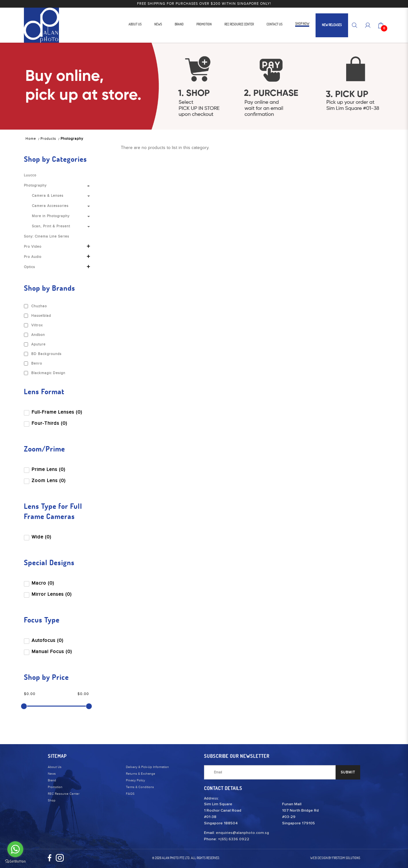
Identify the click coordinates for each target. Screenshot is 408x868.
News (52, 774)
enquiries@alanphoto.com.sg (242, 833)
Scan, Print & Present (51, 226)
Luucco (30, 175)
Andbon (34, 335)
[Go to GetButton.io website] (15, 861)
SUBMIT (348, 772)
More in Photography (51, 216)
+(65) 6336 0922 (234, 839)
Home (31, 139)
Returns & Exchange (141, 774)
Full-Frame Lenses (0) (54, 412)
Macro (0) (40, 583)
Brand (52, 780)
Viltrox (33, 325)
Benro (33, 364)
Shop (52, 800)
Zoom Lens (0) (45, 481)
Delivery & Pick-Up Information (147, 767)
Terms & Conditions (140, 787)
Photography (72, 139)
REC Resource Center (64, 794)
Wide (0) (38, 537)
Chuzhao (35, 306)
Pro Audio (33, 257)
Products (48, 139)
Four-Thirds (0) (46, 423)
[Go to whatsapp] (15, 849)
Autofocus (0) (44, 640)
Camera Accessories (50, 206)
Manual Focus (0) (49, 652)
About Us (55, 767)
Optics (29, 267)
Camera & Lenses (48, 196)
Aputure (35, 345)
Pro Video (33, 247)
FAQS (130, 794)
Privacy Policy (135, 780)
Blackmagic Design (45, 373)
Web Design (319, 858)
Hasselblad (37, 316)
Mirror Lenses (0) (48, 594)
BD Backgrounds (43, 354)
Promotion (55, 787)
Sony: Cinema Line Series (47, 236)
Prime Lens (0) (45, 470)
